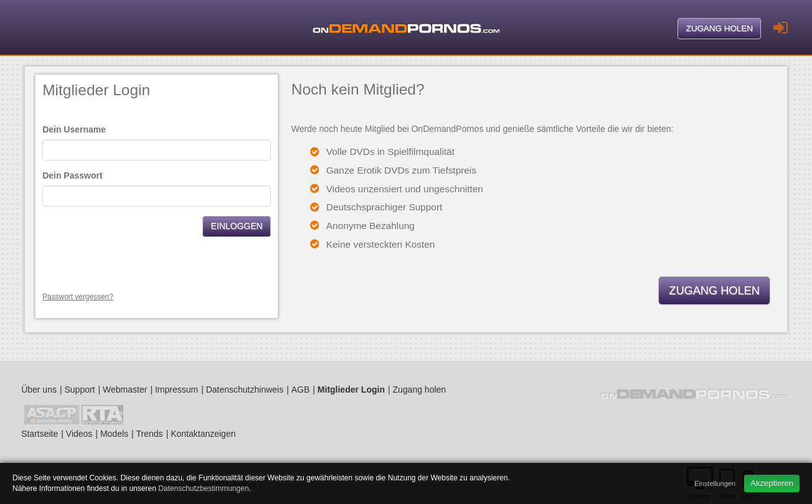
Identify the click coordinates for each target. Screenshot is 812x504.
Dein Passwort (72, 175)
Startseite (40, 434)
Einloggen (236, 226)
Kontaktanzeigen (203, 434)
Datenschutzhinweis (245, 390)
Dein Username (74, 129)
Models (114, 434)
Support (79, 390)
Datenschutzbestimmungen (203, 488)
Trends (150, 434)
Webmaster (125, 390)
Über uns (39, 390)
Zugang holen (719, 28)
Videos (79, 434)
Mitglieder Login (351, 390)
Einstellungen (715, 483)
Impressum (177, 390)
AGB (301, 390)
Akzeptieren (772, 483)
